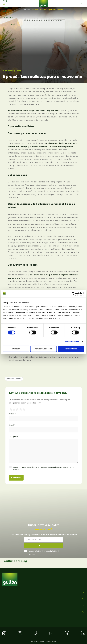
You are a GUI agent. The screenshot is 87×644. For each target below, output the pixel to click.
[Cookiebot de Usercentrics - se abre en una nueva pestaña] (74, 294)
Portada (27, 9)
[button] (83, 4)
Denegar (16, 349)
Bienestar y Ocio (12, 71)
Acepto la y (44, 553)
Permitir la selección (44, 349)
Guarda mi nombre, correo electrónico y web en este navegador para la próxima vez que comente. (43, 468)
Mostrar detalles (72, 341)
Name (12, 414)
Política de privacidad (43, 551)
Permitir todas (71, 349)
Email (12, 425)
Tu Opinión (14, 437)
